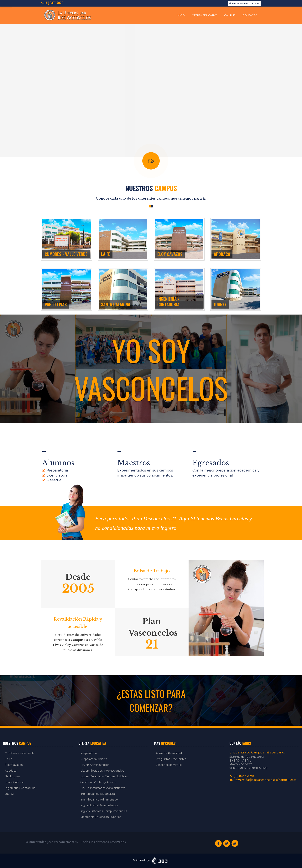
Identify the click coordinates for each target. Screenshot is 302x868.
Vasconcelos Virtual (244, 3)
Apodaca (11, 771)
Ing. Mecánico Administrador (100, 800)
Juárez (9, 794)
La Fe (9, 759)
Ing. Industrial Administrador (99, 805)
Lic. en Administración (95, 765)
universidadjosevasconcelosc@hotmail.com (263, 780)
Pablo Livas (12, 776)
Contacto (250, 15)
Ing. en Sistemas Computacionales (104, 811)
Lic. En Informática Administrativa (103, 788)
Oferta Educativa (205, 15)
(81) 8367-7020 (52, 3)
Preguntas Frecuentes (171, 759)
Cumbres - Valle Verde (20, 753)
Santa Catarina (15, 782)
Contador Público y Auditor (98, 782)
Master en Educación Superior (101, 817)
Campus (230, 15)
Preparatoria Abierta (94, 759)
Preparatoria (89, 753)
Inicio (181, 15)
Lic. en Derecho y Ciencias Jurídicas (104, 776)
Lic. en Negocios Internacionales (102, 771)
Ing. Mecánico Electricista (98, 794)
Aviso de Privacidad (169, 753)
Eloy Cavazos (14, 765)
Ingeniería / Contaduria (20, 788)
